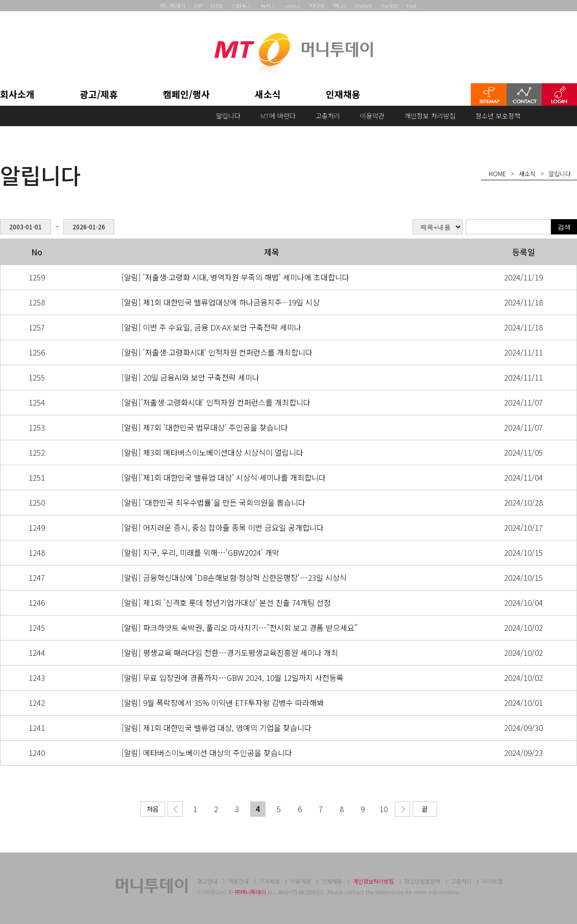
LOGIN (559, 94)
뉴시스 (268, 6)
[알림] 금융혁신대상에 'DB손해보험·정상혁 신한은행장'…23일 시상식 (234, 577)
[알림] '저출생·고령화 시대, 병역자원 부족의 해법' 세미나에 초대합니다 (235, 277)
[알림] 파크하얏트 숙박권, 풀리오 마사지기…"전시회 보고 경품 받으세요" (239, 627)
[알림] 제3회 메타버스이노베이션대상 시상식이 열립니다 (212, 452)
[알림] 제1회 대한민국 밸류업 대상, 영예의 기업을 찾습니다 (217, 728)
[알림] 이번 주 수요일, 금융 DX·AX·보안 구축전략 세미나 (211, 327)
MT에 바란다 (278, 116)
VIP (198, 6)
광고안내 (207, 881)
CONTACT (524, 94)
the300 (389, 6)
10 (383, 809)
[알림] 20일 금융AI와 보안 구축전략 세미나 (190, 377)
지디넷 (317, 6)
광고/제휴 (99, 95)
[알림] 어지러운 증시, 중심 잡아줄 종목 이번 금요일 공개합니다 (223, 527)
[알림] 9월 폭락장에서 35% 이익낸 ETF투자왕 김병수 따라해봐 (223, 703)
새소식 (268, 95)
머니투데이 (173, 6)
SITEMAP (489, 94)
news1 (292, 6)
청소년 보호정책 (498, 116)
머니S (340, 6)
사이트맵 (492, 881)
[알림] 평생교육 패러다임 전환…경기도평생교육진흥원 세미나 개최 (230, 653)
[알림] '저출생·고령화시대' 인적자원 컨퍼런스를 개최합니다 (217, 352)
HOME (497, 173)
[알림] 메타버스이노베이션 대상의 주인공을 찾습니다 (207, 753)
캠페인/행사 (186, 95)
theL (412, 6)
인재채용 (343, 95)
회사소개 (17, 95)
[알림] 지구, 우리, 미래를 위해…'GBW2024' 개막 (200, 552)
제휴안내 (238, 881)
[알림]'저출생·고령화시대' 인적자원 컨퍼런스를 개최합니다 (216, 402)
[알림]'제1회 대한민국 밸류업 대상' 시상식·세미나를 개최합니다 (224, 477)
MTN (217, 6)
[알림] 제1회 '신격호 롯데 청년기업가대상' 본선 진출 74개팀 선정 (226, 602)
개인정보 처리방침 (430, 116)
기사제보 (270, 881)
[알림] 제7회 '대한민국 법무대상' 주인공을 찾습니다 (205, 427)
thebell (363, 6)
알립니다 (228, 116)
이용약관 (372, 116)
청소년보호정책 (422, 881)
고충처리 (328, 116)
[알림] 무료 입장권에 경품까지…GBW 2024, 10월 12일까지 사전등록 (233, 678)
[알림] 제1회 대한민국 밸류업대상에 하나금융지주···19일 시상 (221, 302)
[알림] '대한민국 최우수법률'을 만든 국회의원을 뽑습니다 (213, 502)
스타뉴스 (242, 6)
